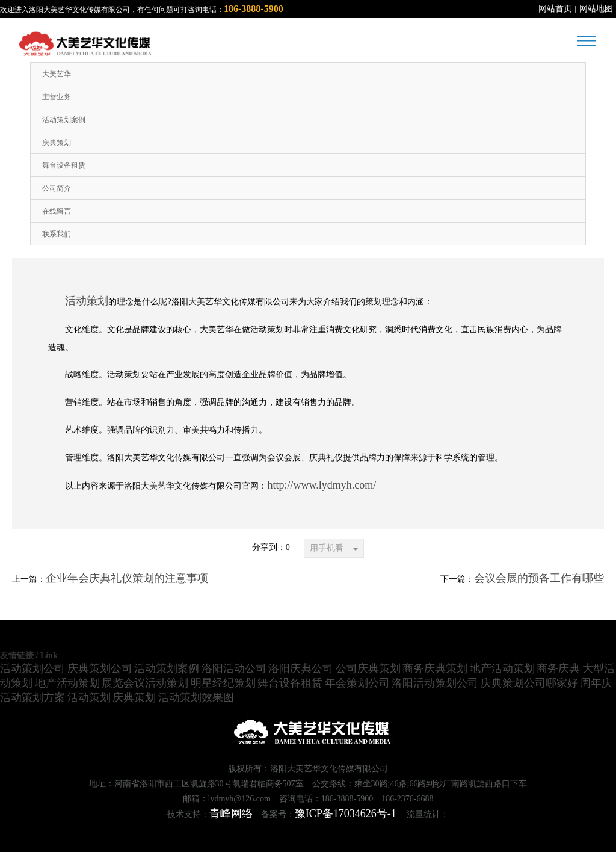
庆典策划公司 (100, 668)
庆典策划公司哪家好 (529, 683)
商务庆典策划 (435, 668)
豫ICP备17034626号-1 (346, 813)
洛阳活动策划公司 (435, 683)
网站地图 (596, 9)
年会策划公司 (357, 683)
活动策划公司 (32, 668)
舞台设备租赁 (290, 683)
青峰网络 (231, 813)
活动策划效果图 (196, 697)
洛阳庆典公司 (301, 668)
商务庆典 (558, 668)
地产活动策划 (502, 668)
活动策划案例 (167, 668)
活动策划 (87, 301)
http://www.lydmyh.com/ (322, 485)
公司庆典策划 (368, 668)
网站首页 (555, 9)
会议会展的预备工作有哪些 (539, 578)
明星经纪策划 (223, 683)
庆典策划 (134, 697)
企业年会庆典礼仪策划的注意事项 (127, 578)
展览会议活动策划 (145, 683)
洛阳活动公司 (234, 668)
